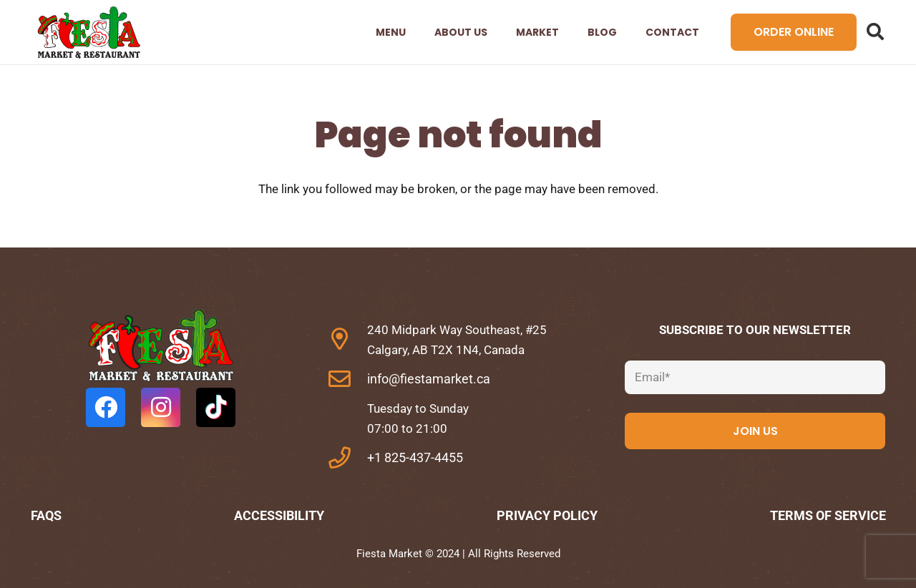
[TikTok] (216, 407)
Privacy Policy (547, 515)
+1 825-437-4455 (415, 457)
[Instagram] (161, 407)
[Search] (876, 32)
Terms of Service (828, 515)
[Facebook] (106, 407)
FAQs (46, 515)
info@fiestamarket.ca (429, 379)
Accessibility (279, 515)
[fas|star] (161, 348)
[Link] (88, 33)
